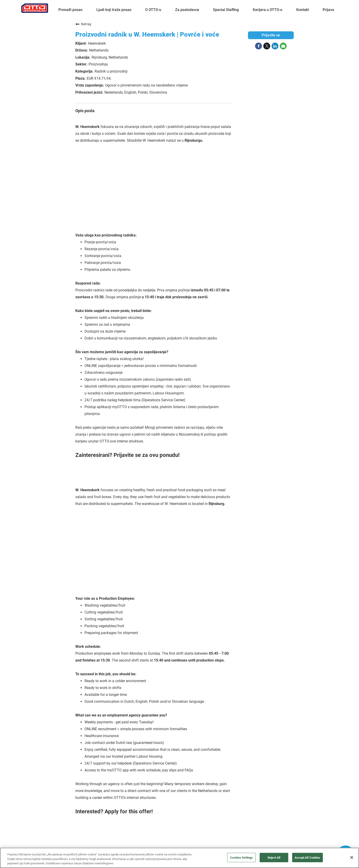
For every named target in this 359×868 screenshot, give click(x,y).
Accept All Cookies (307, 857)
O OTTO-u (153, 10)
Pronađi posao (70, 10)
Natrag (83, 24)
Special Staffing (226, 10)
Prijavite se (271, 35)
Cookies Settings (241, 857)
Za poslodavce (187, 10)
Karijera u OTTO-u (268, 10)
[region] (179, 858)
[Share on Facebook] (258, 46)
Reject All (274, 857)
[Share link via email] (283, 46)
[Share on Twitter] (267, 46)
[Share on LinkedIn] (275, 46)
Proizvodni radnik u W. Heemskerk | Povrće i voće (147, 34)
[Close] (352, 857)
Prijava (328, 10)
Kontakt (303, 10)
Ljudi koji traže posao (114, 10)
